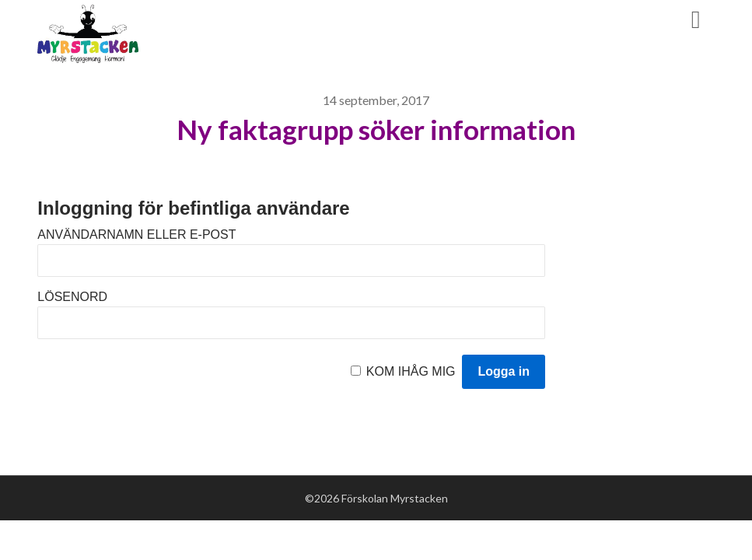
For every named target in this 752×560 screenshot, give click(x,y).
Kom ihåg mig (411, 371)
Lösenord (72, 297)
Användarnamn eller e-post (136, 234)
